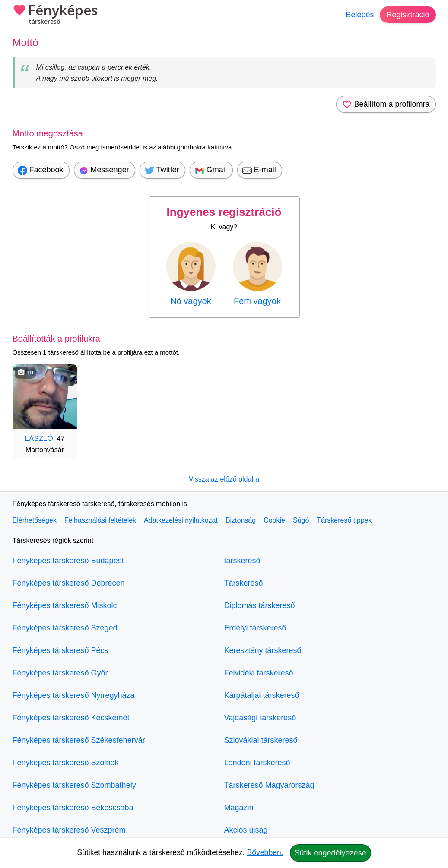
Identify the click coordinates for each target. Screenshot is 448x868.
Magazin (239, 808)
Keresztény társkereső (263, 650)
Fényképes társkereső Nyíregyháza (74, 695)
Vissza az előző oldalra (224, 479)
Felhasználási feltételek (100, 520)
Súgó (301, 520)
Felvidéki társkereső (259, 673)
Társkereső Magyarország (269, 785)
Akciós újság (246, 830)
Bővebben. (265, 852)
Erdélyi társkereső (255, 628)
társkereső (242, 561)
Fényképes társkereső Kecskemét (71, 718)
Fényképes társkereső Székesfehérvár (79, 740)
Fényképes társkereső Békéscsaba (73, 808)
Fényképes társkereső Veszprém (69, 830)
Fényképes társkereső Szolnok (66, 763)
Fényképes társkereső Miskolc (65, 605)
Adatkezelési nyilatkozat (181, 520)
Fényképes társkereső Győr (60, 673)
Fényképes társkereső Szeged (65, 628)
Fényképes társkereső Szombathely (74, 785)
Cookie (274, 520)
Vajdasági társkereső (260, 718)
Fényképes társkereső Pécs (60, 650)
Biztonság (241, 520)
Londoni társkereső (257, 763)
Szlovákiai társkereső (261, 740)
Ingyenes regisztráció (224, 212)
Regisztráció (408, 15)
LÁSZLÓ (39, 439)
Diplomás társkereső (260, 605)
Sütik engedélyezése (330, 853)
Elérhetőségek (35, 520)
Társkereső (244, 583)
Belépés (360, 15)
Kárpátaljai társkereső (262, 695)
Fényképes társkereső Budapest (68, 561)
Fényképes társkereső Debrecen (69, 583)
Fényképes (55, 15)
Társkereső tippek (344, 520)
